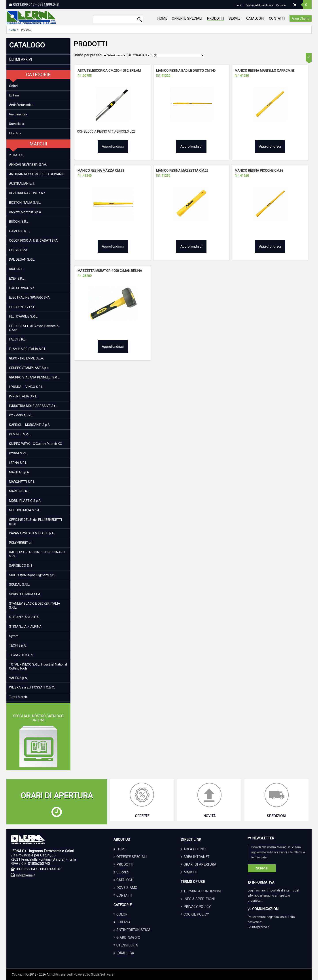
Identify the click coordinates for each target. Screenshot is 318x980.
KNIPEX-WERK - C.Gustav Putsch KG (36, 444)
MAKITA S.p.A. (19, 472)
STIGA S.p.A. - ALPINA (25, 626)
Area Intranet (196, 857)
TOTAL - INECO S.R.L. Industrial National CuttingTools (38, 666)
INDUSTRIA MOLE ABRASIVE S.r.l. (33, 406)
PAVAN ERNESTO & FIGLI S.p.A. (32, 533)
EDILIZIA (123, 922)
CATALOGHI (255, 18)
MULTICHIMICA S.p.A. (25, 510)
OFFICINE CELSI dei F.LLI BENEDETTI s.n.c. (35, 522)
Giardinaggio (18, 114)
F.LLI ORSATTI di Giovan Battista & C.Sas (34, 328)
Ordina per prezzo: (100, 55)
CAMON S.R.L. (19, 231)
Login (239, 5)
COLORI (122, 914)
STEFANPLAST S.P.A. (24, 617)
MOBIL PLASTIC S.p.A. (25, 501)
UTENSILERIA (127, 945)
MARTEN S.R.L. (20, 491)
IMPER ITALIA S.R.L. (23, 396)
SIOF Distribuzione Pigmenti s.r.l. (32, 575)
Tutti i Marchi (18, 697)
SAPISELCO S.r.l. (21, 566)
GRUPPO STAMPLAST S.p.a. (29, 368)
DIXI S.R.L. (16, 269)
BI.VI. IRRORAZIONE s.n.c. (27, 193)
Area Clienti (301, 18)
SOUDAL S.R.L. (19, 585)
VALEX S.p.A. (18, 678)
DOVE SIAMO (127, 888)
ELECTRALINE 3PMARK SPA (29, 297)
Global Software (102, 974)
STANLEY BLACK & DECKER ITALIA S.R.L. (35, 606)
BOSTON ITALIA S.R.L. (25, 203)
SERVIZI (235, 18)
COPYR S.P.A (18, 250)
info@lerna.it (26, 875)
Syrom (14, 636)
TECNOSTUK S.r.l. (21, 655)
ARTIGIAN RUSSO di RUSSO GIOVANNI (37, 174)
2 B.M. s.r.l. (16, 155)
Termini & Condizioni (202, 891)
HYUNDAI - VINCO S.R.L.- (27, 387)
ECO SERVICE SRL (22, 288)
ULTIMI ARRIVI (21, 59)
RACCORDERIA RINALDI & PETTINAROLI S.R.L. (38, 554)
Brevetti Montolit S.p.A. (25, 212)
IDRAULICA (125, 953)
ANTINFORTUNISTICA (133, 930)
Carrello (281, 5)
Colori (13, 86)
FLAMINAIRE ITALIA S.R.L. (28, 349)
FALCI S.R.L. (18, 339)
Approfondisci (113, 146)
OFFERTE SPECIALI (187, 18)
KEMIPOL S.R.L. (20, 434)
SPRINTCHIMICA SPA (25, 594)
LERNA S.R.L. (18, 463)
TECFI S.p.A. (18, 645)
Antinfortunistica (21, 105)
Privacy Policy (197, 907)
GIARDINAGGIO (128, 938)
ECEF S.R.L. (17, 278)
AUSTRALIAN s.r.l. (22, 184)
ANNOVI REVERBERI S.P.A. (28, 165)
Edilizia (14, 95)
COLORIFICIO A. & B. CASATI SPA (33, 241)
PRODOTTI (215, 18)
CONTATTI (277, 18)
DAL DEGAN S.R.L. (22, 260)
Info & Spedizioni (199, 899)
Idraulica (15, 133)
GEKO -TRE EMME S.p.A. (26, 358)
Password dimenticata (259, 5)
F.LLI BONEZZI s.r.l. (23, 307)
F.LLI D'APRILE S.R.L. (24, 316)
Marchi (190, 872)
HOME (162, 18)
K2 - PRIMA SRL (21, 415)
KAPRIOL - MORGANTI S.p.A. (30, 425)
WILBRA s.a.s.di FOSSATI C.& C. (32, 687)
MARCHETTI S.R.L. (22, 482)
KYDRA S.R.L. (18, 453)
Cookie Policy (196, 914)
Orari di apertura (200, 864)
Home (12, 30)
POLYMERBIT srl (21, 543)
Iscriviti (262, 868)
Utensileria (17, 124)
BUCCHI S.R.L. (19, 222)
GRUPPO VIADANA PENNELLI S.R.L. (35, 377)
